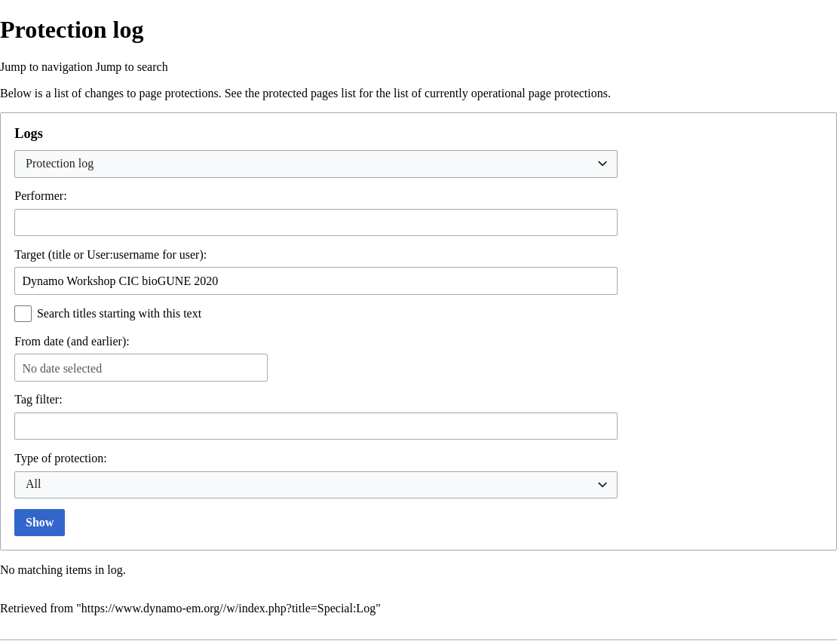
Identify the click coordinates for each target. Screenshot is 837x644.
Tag (23, 399)
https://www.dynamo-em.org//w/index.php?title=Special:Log (228, 608)
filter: (38, 399)
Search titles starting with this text (119, 313)
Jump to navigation (46, 67)
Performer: (40, 196)
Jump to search (132, 67)
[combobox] (316, 164)
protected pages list (309, 93)
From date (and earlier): (72, 341)
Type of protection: (60, 458)
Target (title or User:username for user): (110, 255)
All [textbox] (33, 484)
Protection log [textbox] (60, 163)
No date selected (62, 368)
